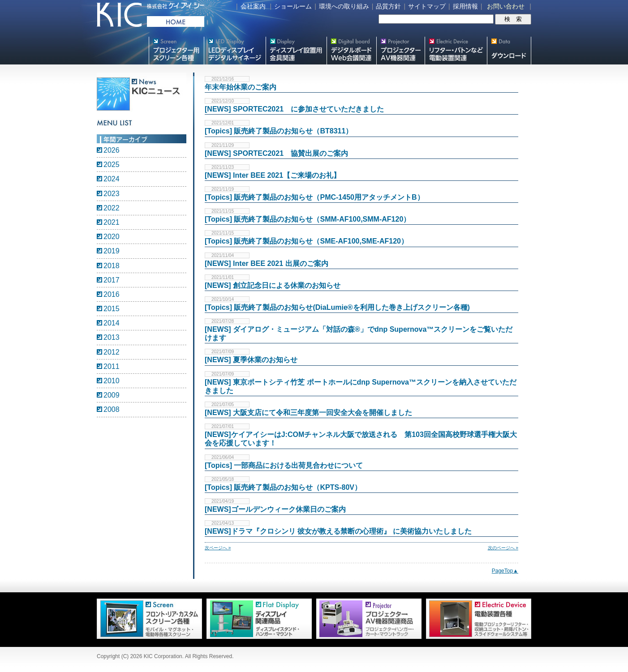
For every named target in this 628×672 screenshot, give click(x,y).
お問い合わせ (506, 6)
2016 (112, 294)
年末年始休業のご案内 (241, 87)
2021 (112, 222)
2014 (112, 323)
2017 (112, 280)
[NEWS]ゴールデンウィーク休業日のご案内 (275, 509)
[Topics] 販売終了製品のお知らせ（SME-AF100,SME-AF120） (306, 241)
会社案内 (253, 6)
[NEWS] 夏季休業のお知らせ (251, 360)
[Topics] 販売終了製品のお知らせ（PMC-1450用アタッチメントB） (314, 197)
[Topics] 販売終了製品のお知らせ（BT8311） (279, 131)
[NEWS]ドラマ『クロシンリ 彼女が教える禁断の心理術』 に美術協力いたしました (338, 531)
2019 (112, 251)
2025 (112, 165)
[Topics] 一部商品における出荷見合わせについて (284, 465)
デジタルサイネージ (235, 51)
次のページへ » (503, 548)
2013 (112, 337)
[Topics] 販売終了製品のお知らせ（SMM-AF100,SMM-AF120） (308, 219)
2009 (112, 395)
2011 (112, 366)
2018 (112, 266)
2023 (112, 194)
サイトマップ (427, 6)
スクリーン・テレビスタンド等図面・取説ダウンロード (509, 51)
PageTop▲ (505, 571)
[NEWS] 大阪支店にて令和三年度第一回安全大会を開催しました (308, 413)
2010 (112, 381)
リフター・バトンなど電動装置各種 (456, 51)
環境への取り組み (344, 6)
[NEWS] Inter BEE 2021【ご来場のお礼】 (273, 175)
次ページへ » (218, 548)
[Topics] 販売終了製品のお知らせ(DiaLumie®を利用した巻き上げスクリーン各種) (337, 307)
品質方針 (388, 6)
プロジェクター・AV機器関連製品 (400, 51)
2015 (112, 309)
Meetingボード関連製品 (351, 51)
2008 (112, 409)
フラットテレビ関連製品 (296, 51)
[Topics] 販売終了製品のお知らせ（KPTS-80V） (283, 487)
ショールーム (293, 6)
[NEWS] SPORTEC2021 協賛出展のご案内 (276, 153)
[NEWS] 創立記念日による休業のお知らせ (273, 285)
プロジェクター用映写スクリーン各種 (176, 51)
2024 (112, 179)
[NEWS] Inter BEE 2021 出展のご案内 (267, 263)
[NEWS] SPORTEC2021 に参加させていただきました (294, 109)
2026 (112, 150)
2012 (112, 352)
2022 (112, 208)
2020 (112, 237)
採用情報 (465, 6)
